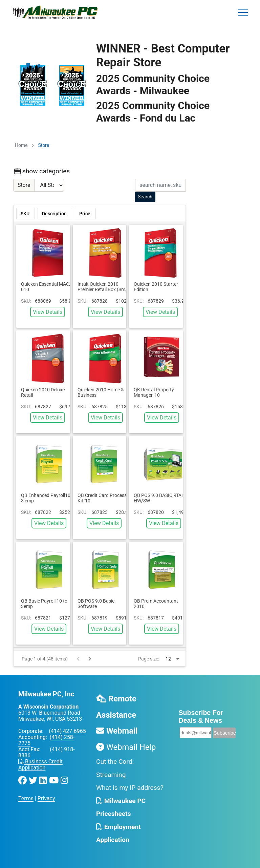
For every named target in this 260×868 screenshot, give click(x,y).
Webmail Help (126, 747)
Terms (26, 798)
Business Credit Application (40, 765)
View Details (48, 312)
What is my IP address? (130, 788)
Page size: (149, 659)
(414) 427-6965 (67, 731)
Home (21, 145)
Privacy (46, 798)
